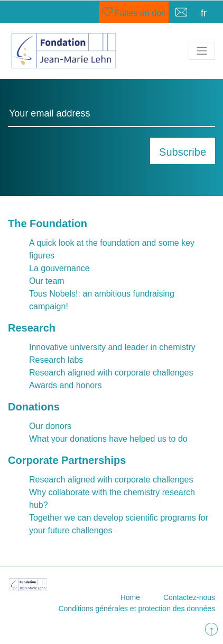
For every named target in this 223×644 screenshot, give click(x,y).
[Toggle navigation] (202, 51)
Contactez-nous (189, 597)
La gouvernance (59, 268)
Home (130, 597)
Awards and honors (66, 385)
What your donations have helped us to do (108, 439)
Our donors (50, 426)
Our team (47, 281)
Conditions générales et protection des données (137, 609)
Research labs (56, 360)
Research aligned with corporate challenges (111, 373)
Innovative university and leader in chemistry (112, 347)
